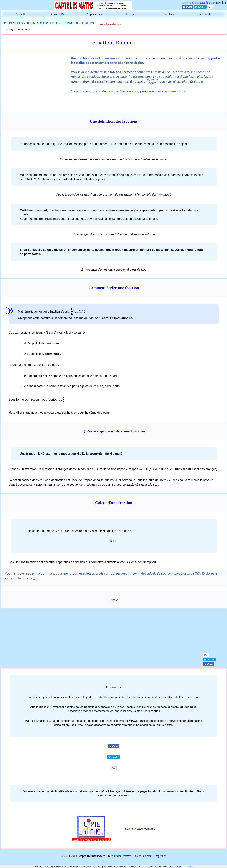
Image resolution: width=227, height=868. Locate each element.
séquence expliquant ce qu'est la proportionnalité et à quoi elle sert (114, 484)
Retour (114, 600)
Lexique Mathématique (19, 30)
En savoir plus (177, 867)
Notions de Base (57, 14)
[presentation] (152, 82)
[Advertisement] (36, 81)
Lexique (131, 14)
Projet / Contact (143, 856)
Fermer (191, 867)
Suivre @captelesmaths (140, 829)
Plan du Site (205, 14)
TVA (198, 573)
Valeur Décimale (131, 562)
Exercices (168, 14)
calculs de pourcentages (163, 573)
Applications (94, 14)
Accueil (20, 14)
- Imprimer (159, 856)
